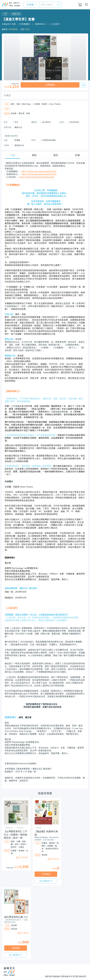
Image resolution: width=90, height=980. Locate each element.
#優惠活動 (15, 14)
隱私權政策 (61, 967)
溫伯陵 (14, 921)
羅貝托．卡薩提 (17, 847)
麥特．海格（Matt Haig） (21, 104)
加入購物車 (53, 875)
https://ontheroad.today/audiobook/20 (39, 174)
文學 (5, 14)
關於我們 (39, 967)
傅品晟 (14, 924)
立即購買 (50, 85)
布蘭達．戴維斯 (48, 843)
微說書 (39, 827)
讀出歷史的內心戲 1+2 (16, 912)
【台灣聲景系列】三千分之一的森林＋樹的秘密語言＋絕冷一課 (15, 834)
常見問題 (72, 967)
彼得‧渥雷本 (20, 844)
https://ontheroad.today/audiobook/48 (39, 171)
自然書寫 (20, 827)
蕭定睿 (21, 113)
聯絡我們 (82, 967)
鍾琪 (28, 113)
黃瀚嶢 (21, 850)
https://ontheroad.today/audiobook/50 (37, 177)
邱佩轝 (14, 850)
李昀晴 (44, 855)
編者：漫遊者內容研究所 (50, 848)
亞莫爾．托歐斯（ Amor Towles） (48, 104)
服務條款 (50, 967)
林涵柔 (14, 113)
